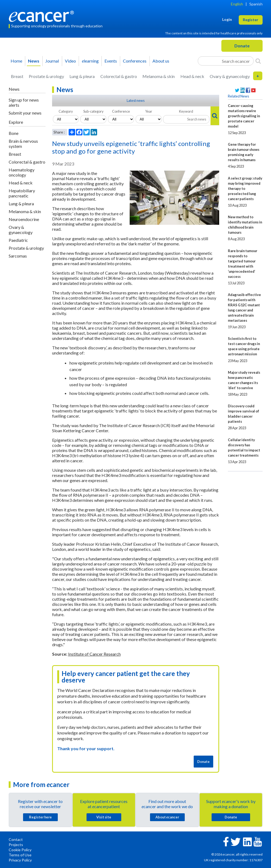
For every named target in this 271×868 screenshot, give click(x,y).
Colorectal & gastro (119, 76)
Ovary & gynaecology (230, 76)
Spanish (256, 4)
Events (111, 61)
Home (16, 61)
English (237, 4)
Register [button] (251, 20)
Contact (16, 839)
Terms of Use (20, 855)
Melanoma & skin (159, 76)
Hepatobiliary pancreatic (22, 193)
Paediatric (18, 240)
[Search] (258, 61)
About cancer (167, 817)
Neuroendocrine (24, 219)
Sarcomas (18, 256)
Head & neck (192, 76)
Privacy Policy (20, 860)
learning (90, 61)
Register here (40, 817)
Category (66, 111)
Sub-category (93, 111)
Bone (14, 133)
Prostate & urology (46, 76)
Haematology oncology (22, 172)
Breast (17, 76)
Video (70, 61)
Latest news (136, 100)
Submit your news (25, 113)
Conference (121, 111)
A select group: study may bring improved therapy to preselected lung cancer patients (245, 188)
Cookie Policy (20, 850)
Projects (16, 845)
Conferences (135, 61)
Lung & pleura (82, 76)
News (34, 61)
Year (149, 111)
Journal (52, 61)
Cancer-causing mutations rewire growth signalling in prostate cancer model (244, 116)
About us (161, 61)
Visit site (104, 817)
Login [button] (227, 19)
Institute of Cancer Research (94, 654)
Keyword (186, 111)
